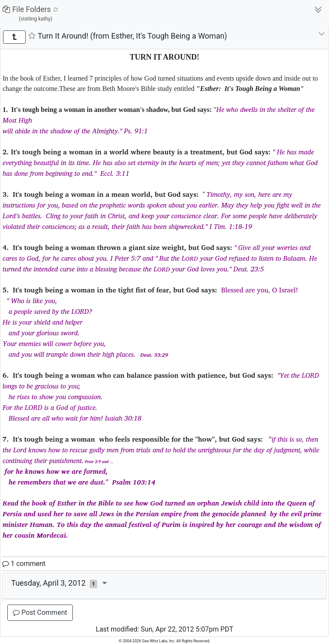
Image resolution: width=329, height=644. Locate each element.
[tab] (164, 586)
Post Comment (40, 612)
